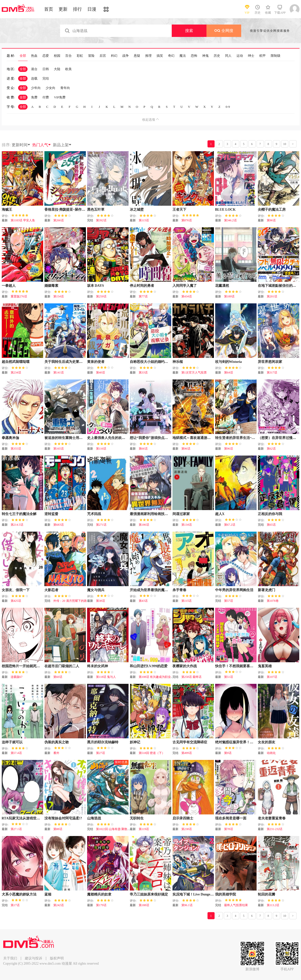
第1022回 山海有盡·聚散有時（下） (119, 829)
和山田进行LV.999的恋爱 (149, 666)
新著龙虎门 (267, 590)
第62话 (271, 449)
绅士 (251, 56)
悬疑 (137, 56)
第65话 (271, 525)
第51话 (229, 677)
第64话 (229, 373)
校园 (57, 56)
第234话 (16, 373)
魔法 (183, 56)
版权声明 (57, 958)
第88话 (58, 829)
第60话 (58, 677)
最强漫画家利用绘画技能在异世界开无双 (161, 514)
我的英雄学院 (226, 894)
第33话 (143, 373)
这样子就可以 (12, 742)
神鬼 (205, 56)
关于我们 (10, 958)
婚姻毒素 (51, 286)
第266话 (59, 220)
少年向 (36, 88)
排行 (77, 9)
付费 (46, 97)
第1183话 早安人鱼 (23, 220)
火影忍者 (51, 590)
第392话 (101, 220)
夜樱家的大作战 (185, 666)
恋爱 (46, 56)
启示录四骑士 (183, 818)
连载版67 (17, 677)
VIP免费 (60, 97)
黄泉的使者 (96, 362)
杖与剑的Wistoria (229, 362)
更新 (63, 9)
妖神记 (135, 742)
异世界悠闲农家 (270, 362)
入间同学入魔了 (185, 286)
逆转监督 (51, 514)
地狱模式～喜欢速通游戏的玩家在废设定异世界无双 (212, 438)
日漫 (92, 9)
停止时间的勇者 (142, 286)
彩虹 (80, 56)
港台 (34, 69)
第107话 (272, 677)
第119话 (144, 829)
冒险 (91, 56)
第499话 (187, 753)
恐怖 (194, 56)
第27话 (100, 753)
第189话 (229, 296)
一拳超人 (9, 286)
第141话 (59, 373)
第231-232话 (275, 829)
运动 (240, 56)
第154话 (59, 296)
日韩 (46, 69)
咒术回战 (94, 514)
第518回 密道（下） (152, 753)
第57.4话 (16, 753)
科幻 (114, 56)
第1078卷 (273, 601)
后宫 (103, 56)
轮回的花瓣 (267, 894)
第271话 (101, 525)
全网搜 (224, 31)
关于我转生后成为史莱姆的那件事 (70, 362)
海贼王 (7, 210)
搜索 (189, 31)
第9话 (228, 753)
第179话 (101, 905)
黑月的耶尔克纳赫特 (103, 742)
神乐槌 (178, 362)
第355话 (16, 449)
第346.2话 (230, 220)
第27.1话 (16, 829)
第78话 (229, 829)
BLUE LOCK (225, 210)
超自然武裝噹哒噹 (16, 362)
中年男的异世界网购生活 (234, 590)
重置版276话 (19, 296)
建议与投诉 (33, 958)
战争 (126, 56)
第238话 (187, 829)
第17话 (15, 905)
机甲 (263, 56)
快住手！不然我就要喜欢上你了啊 (241, 666)
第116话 (101, 449)
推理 (148, 56)
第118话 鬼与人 (106, 677)
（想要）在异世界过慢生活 (279, 438)
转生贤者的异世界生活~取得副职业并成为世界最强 (254, 438)
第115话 (144, 220)
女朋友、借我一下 (16, 590)
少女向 (50, 88)
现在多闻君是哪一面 (231, 818)
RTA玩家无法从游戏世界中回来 (26, 818)
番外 (56, 753)
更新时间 (21, 145)
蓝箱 (48, 894)
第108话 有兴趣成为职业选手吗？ (161, 677)
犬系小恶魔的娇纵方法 (19, 894)
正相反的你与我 (270, 514)
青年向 (65, 88)
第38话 (100, 601)
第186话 (144, 525)
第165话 (59, 449)
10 (285, 144)
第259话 (101, 296)
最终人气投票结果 (236, 905)
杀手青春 (179, 590)
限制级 (276, 56)
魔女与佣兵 (96, 590)
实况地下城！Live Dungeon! (194, 894)
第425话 (16, 601)
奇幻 (171, 56)
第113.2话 (273, 905)
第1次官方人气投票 (194, 373)
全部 (23, 56)
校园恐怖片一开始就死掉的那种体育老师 (33, 666)
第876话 (187, 220)
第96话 (271, 220)
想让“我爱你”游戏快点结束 (151, 438)
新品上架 (62, 145)
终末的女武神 (98, 666)
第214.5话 (17, 525)
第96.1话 (187, 905)
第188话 (144, 905)
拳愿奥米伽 (10, 438)
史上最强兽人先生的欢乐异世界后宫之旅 (118, 438)
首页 (49, 9)
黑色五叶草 (96, 210)
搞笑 (160, 56)
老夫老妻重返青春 (272, 818)
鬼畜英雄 (265, 666)
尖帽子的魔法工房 (272, 210)
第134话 (187, 525)
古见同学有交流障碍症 (190, 742)
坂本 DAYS (96, 286)
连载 (34, 78)
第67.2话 (230, 525)
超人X (220, 514)
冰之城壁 (137, 210)
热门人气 (42, 145)
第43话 (143, 601)
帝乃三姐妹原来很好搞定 (149, 894)
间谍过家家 (181, 514)
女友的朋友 (267, 742)
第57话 (229, 601)
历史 (217, 56)
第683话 (59, 525)
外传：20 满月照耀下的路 (70, 601)
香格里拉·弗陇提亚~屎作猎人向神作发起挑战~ (80, 210)
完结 (46, 78)
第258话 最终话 (191, 677)
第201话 (272, 296)
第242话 (59, 905)
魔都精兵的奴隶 (99, 894)
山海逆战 (94, 818)
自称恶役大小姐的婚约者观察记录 (156, 362)
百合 (68, 56)
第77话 (143, 296)
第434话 (187, 296)
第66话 (143, 449)
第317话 (272, 373)
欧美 (68, 69)
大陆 (57, 69)
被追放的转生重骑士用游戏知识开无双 (74, 438)
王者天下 (179, 210)
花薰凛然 (222, 286)
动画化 (271, 753)
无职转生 (137, 818)
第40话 (100, 373)
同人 (228, 56)
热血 (34, 56)
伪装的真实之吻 (57, 742)
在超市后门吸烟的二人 (62, 666)
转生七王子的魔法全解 (19, 514)
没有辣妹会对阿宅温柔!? (63, 818)
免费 (34, 97)
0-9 (228, 107)
